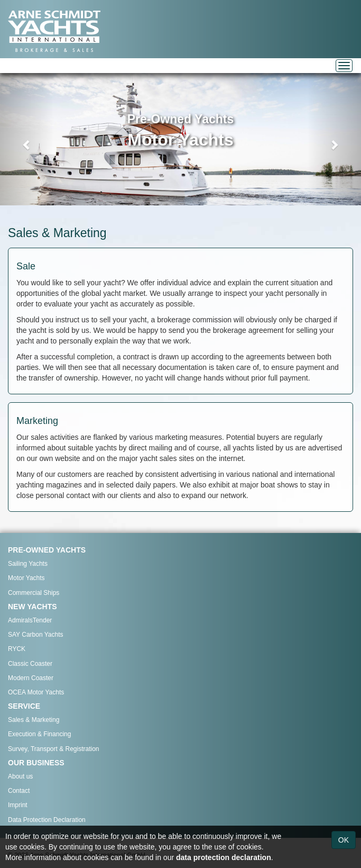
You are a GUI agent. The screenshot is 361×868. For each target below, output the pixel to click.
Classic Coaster (30, 664)
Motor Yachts (26, 578)
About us (20, 776)
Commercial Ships (34, 593)
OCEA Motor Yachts (36, 692)
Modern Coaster (31, 678)
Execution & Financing (39, 734)
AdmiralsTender (30, 620)
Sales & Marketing (34, 720)
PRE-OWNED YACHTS (47, 550)
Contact (19, 791)
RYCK (17, 649)
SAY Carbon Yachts (36, 635)
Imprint (18, 805)
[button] (27, 139)
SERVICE (24, 706)
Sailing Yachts (28, 564)
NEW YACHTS (33, 607)
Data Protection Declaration (47, 820)
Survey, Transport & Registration (54, 749)
